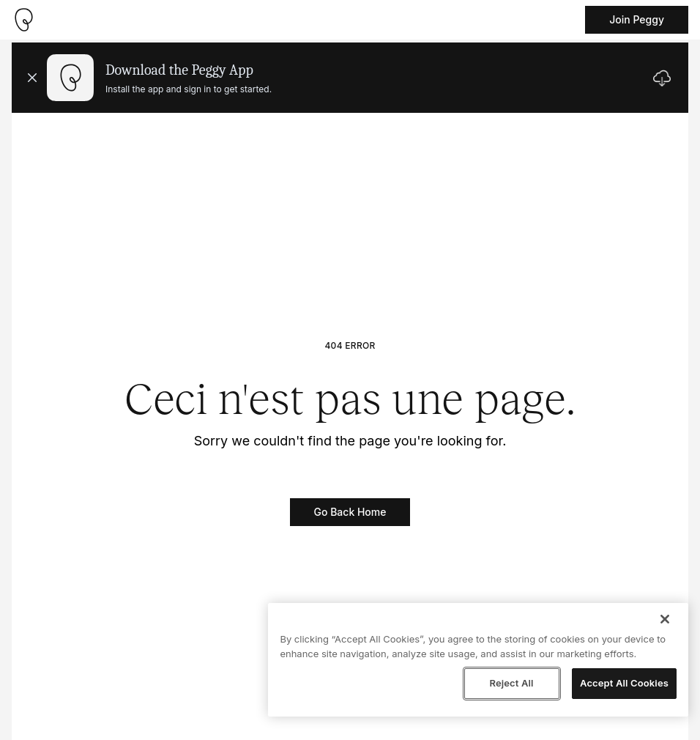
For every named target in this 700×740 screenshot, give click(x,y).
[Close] (665, 619)
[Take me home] (23, 20)
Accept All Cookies (624, 683)
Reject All (511, 683)
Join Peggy (637, 19)
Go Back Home (350, 512)
